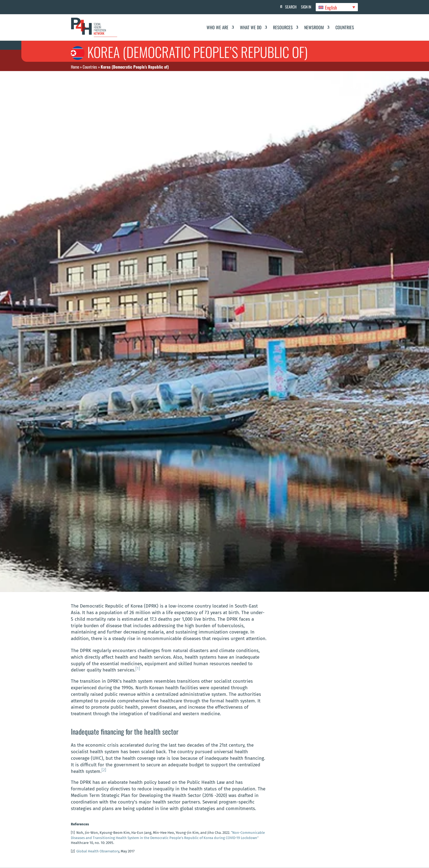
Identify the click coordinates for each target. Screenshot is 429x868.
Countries (345, 27)
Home (75, 67)
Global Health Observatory (98, 851)
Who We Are (218, 27)
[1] (138, 668)
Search (289, 7)
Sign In (305, 7)
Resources (283, 27)
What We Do (251, 27)
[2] (104, 770)
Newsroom (314, 27)
